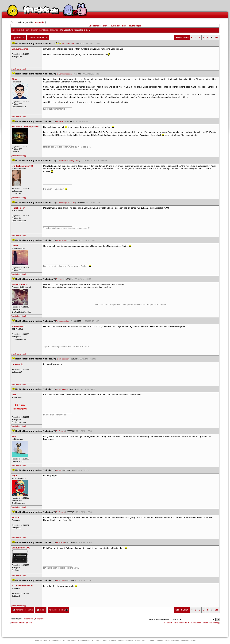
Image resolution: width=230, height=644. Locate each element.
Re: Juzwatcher (68, 44)
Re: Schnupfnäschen (64, 74)
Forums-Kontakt (171, 623)
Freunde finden (109, 640)
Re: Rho (59, 470)
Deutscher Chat (40, 640)
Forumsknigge (135, 26)
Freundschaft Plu (125, 640)
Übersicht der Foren (98, 26)
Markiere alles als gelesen (22, 623)
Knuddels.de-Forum (20, 30)
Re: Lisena (60, 279)
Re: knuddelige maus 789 (65, 203)
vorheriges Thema (23, 610)
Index (41, 610)
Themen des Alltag (39, 30)
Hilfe (124, 26)
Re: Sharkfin (60, 542)
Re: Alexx (59, 121)
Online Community (157, 640)
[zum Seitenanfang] (18, 69)
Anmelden (40, 22)
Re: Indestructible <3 (64, 321)
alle (216, 37)
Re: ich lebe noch (62, 240)
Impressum (186, 640)
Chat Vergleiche (173, 640)
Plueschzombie (29, 619)
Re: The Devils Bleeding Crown (68, 161)
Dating (144, 640)
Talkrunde (54, 30)
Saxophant (39, 619)
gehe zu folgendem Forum (159, 619)
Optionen (19, 37)
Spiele (137, 640)
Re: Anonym (60, 431)
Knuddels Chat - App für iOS (90, 640)
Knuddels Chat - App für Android (62, 640)
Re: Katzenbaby (62, 389)
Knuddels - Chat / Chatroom (190, 623)
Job (194, 640)
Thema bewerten (38, 37)
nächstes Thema (58, 610)
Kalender (115, 26)
